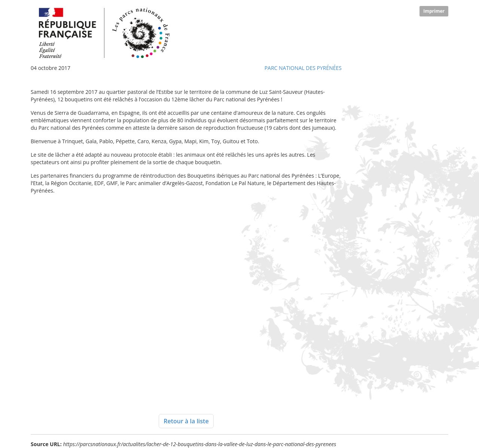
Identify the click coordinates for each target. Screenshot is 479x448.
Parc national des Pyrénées (303, 68)
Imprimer (434, 11)
